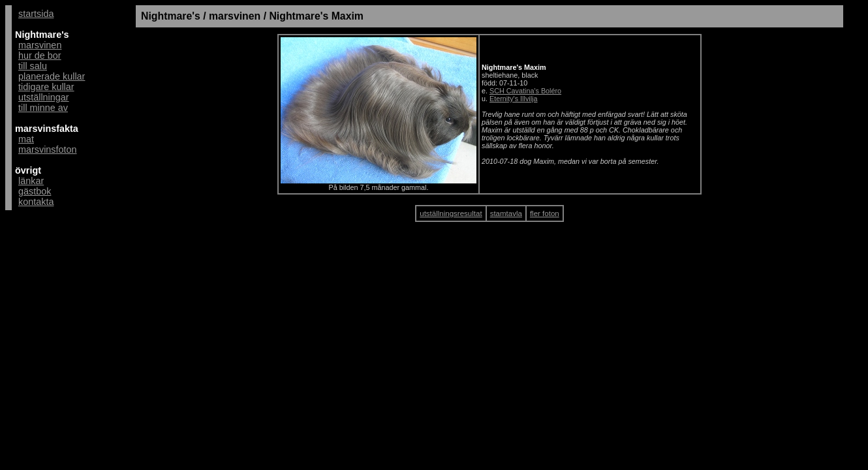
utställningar (44, 97)
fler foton (545, 213)
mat (26, 139)
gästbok (35, 191)
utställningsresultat (451, 213)
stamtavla (506, 213)
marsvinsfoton (48, 149)
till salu (33, 66)
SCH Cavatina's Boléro (525, 91)
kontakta (36, 202)
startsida (36, 14)
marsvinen (40, 45)
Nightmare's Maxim (316, 16)
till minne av (43, 108)
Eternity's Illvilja (513, 99)
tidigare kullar (46, 87)
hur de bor (40, 55)
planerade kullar (52, 76)
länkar (31, 181)
